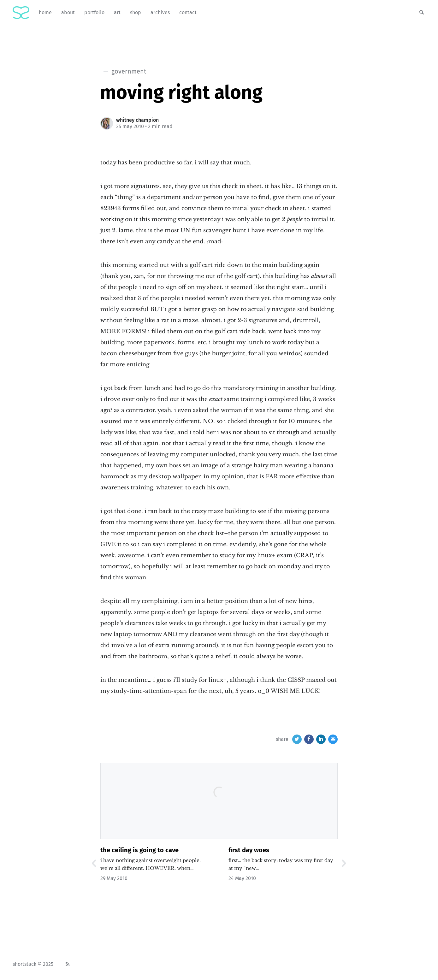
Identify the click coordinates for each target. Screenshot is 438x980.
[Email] (333, 739)
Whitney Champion (137, 120)
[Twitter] (297, 739)
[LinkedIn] (321, 739)
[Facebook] (309, 739)
